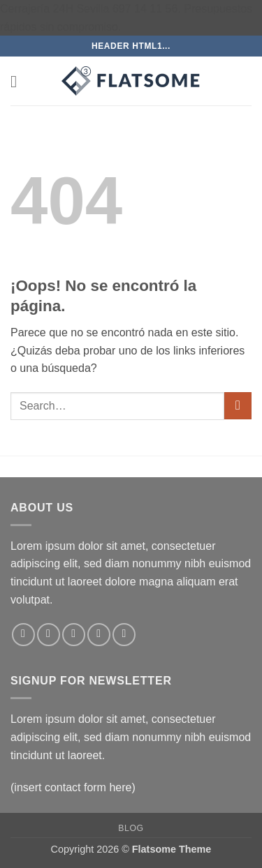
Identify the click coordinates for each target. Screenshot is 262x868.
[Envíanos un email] (99, 635)
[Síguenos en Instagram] (49, 635)
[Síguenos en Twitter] (74, 635)
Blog (131, 828)
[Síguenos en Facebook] (23, 635)
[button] (19, 81)
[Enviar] (238, 406)
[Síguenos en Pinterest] (124, 635)
